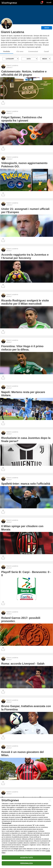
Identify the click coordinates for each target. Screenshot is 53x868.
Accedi (49, 3)
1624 (33, 807)
